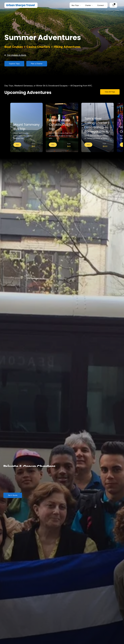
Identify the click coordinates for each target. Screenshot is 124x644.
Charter (88, 5)
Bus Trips (75, 5)
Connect (101, 5)
